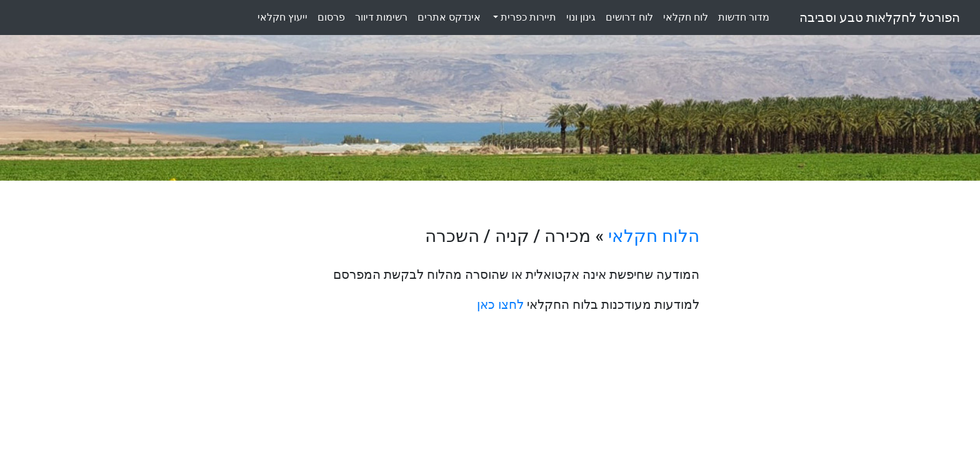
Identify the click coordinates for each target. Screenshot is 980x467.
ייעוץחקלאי (282, 17)
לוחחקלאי (686, 17)
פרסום (331, 17)
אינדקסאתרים (449, 17)
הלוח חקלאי (654, 236)
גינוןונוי (581, 17)
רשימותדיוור (381, 17)
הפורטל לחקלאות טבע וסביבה (880, 18)
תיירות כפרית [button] (527, 17)
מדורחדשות (744, 17)
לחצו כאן (500, 304)
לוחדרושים (629, 17)
